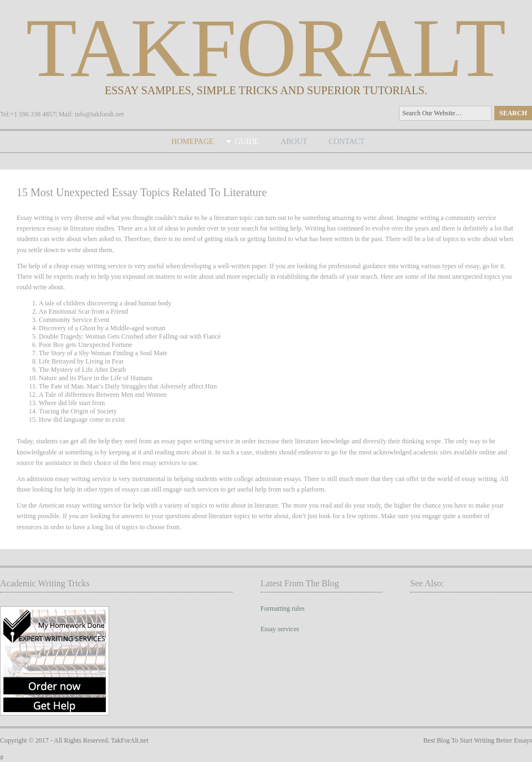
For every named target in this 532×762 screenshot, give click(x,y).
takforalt (266, 48)
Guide (247, 142)
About (294, 142)
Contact (347, 142)
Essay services (280, 629)
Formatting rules (283, 608)
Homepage (193, 142)
